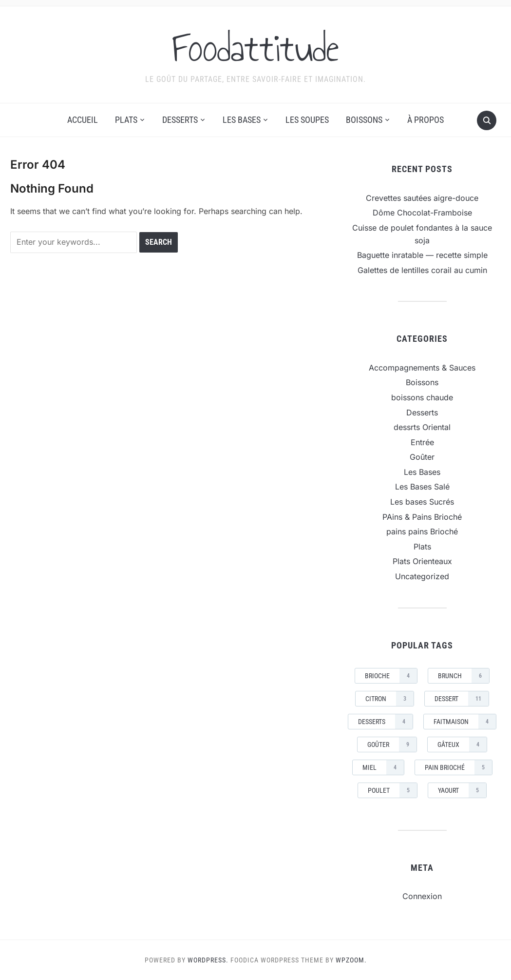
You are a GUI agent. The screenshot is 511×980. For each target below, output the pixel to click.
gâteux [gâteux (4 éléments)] (462, 745)
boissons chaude (422, 397)
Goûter (422, 457)
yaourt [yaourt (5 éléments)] (462, 790)
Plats (126, 120)
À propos (426, 120)
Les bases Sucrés (422, 502)
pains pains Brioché (422, 531)
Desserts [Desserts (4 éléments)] (385, 722)
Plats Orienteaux (422, 561)
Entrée (422, 442)
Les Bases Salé (422, 487)
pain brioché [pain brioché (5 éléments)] (458, 767)
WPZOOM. (351, 960)
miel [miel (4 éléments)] (383, 767)
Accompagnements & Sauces (422, 368)
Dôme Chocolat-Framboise (422, 213)
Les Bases (242, 120)
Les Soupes (307, 120)
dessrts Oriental (422, 427)
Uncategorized (422, 576)
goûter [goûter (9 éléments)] (392, 745)
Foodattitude (255, 48)
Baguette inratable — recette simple (422, 255)
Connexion (422, 896)
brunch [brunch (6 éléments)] (464, 676)
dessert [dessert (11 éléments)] (462, 699)
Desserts (180, 120)
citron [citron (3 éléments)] (389, 699)
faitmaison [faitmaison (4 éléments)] (465, 722)
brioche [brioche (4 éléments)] (391, 676)
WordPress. (208, 960)
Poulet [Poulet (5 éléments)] (392, 790)
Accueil (83, 120)
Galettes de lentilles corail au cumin (422, 270)
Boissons (364, 120)
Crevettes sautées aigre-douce (422, 198)
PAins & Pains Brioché (422, 517)
